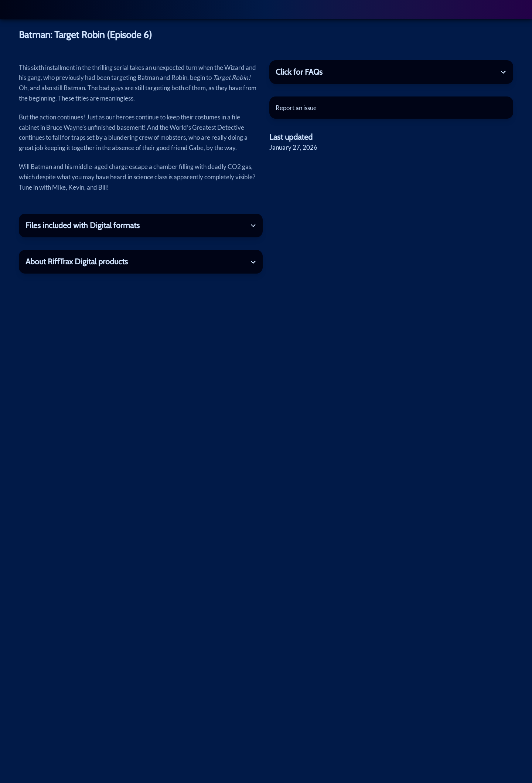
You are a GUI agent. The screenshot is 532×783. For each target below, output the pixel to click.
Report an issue (296, 108)
